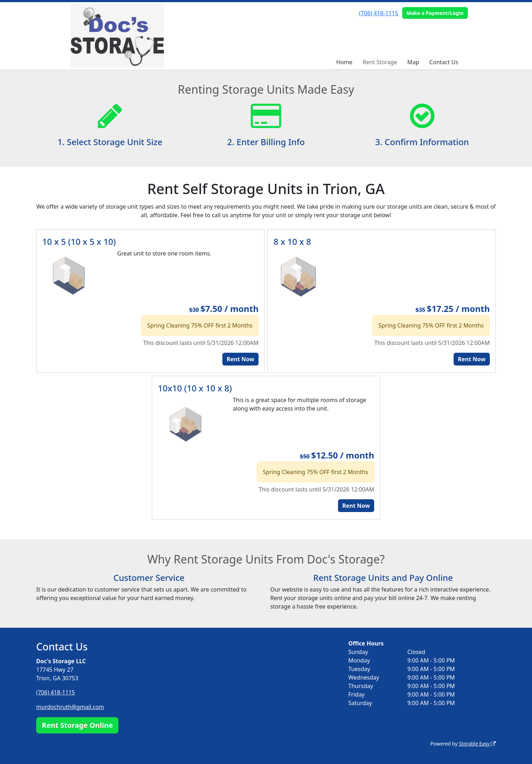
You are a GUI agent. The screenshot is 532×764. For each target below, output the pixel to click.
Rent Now (240, 359)
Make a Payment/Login (435, 13)
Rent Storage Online (77, 724)
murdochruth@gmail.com (70, 707)
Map (413, 62)
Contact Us (444, 62)
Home (344, 62)
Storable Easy (477, 743)
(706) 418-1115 (378, 13)
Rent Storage (380, 62)
